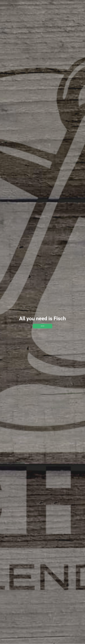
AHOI (43, 326)
